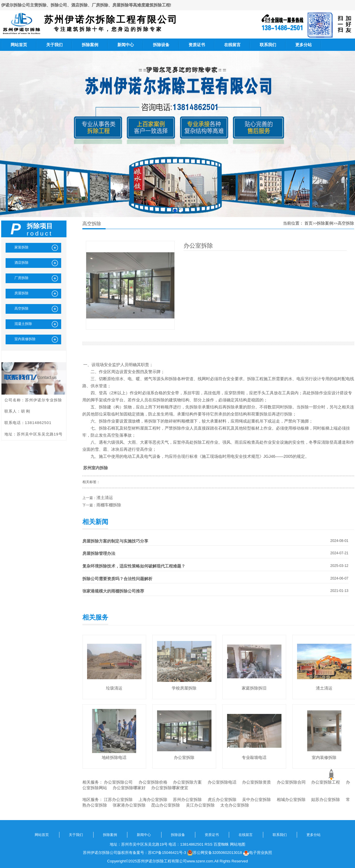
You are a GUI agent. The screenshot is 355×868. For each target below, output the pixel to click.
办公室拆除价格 (153, 782)
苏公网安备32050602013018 (214, 853)
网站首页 (19, 45)
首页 (309, 223)
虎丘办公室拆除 (222, 799)
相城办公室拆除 (291, 799)
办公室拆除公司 (118, 782)
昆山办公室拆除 (166, 805)
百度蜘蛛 (221, 844)
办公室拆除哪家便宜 (170, 788)
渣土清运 (105, 498)
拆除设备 (161, 45)
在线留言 (232, 45)
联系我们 (268, 45)
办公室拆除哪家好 (129, 788)
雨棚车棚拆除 (109, 505)
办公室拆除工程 (326, 782)
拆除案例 (90, 45)
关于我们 (54, 45)
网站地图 (238, 844)
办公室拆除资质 (256, 782)
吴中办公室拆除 (256, 799)
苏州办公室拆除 (187, 799)
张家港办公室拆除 (129, 805)
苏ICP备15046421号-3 (167, 853)
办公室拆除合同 (291, 782)
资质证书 (197, 45)
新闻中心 (126, 45)
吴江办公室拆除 (200, 805)
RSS (209, 844)
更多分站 (304, 45)
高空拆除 (346, 223)
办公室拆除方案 (187, 782)
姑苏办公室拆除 (326, 799)
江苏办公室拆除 (118, 799)
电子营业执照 (257, 853)
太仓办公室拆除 (235, 805)
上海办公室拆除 (153, 799)
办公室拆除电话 (222, 782)
